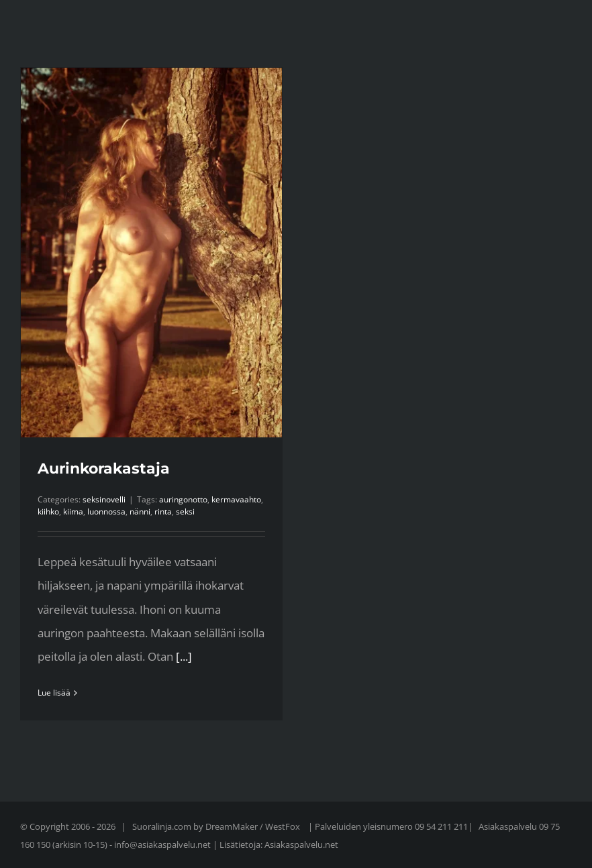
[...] (184, 656)
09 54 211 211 (441, 826)
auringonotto (183, 499)
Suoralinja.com (163, 826)
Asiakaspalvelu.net (301, 845)
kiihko (48, 511)
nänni (140, 511)
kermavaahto (236, 499)
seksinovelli (104, 499)
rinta (163, 511)
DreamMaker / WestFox (254, 826)
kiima (73, 511)
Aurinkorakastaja (104, 469)
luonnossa (106, 511)
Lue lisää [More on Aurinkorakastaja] (54, 693)
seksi (185, 511)
